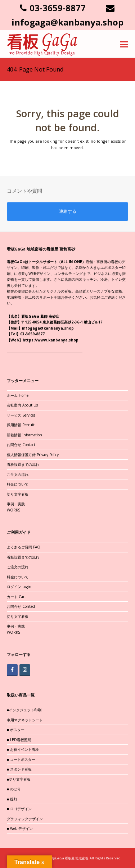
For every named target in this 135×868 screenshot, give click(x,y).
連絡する (68, 211)
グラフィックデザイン (25, 819)
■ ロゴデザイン (19, 809)
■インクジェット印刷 (24, 710)
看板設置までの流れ (23, 464)
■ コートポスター (21, 759)
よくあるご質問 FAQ (24, 547)
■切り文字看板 (19, 779)
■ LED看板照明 (19, 740)
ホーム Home (18, 395)
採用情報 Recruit (21, 425)
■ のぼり (14, 789)
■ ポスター (16, 730)
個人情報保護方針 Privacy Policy (33, 455)
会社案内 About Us (22, 405)
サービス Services (21, 415)
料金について (18, 484)
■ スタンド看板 (19, 769)
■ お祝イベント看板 (23, 749)
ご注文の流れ (18, 474)
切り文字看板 (18, 494)
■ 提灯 (12, 799)
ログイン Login (19, 587)
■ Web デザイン (20, 828)
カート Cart (16, 597)
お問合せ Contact (21, 445)
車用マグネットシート (25, 720)
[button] (124, 44)
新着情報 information (24, 435)
